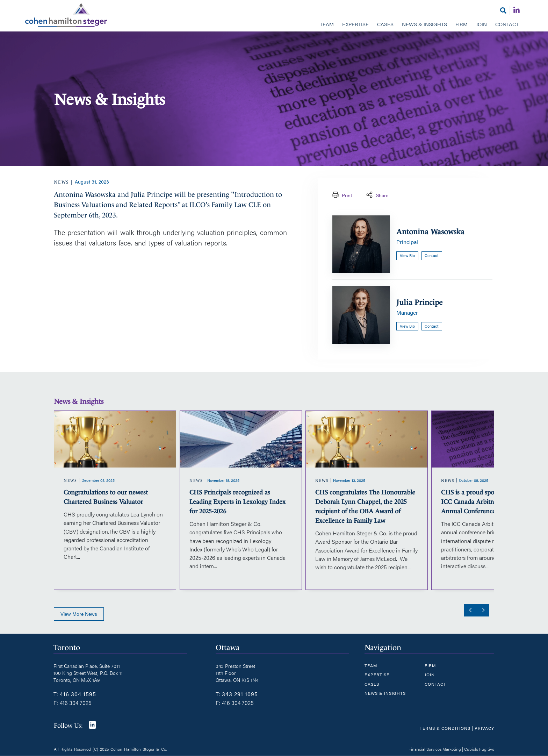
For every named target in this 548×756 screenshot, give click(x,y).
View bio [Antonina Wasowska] (407, 255)
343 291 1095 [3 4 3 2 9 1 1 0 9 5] (240, 694)
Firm (462, 24)
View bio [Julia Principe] (407, 326)
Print (341, 195)
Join (481, 24)
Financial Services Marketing (435, 749)
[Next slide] (483, 610)
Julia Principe (419, 302)
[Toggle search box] (503, 10)
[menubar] (274, 25)
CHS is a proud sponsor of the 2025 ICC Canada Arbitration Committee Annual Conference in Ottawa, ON (490, 502)
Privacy (484, 728)
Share (377, 195)
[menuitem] (327, 25)
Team (327, 24)
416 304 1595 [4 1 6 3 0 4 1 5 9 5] (78, 694)
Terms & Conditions (445, 728)
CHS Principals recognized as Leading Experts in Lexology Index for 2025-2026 (237, 502)
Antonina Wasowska (430, 232)
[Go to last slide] (469, 610)
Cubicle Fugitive (479, 749)
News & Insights (424, 24)
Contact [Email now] (432, 255)
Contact (507, 24)
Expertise (355, 24)
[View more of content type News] (62, 182)
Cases (385, 24)
